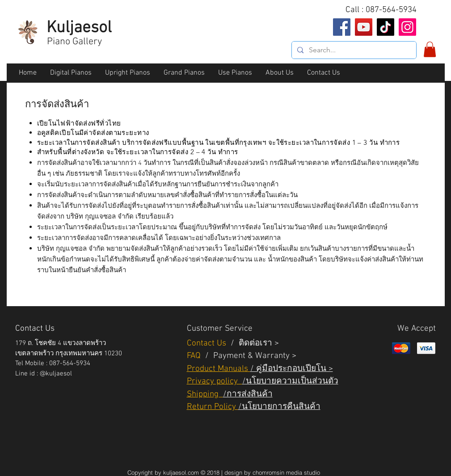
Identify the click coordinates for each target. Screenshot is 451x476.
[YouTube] (364, 27)
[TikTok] (386, 27)
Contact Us (208, 343)
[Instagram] (407, 27)
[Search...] (353, 50)
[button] (430, 49)
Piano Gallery (74, 42)
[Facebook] (342, 27)
